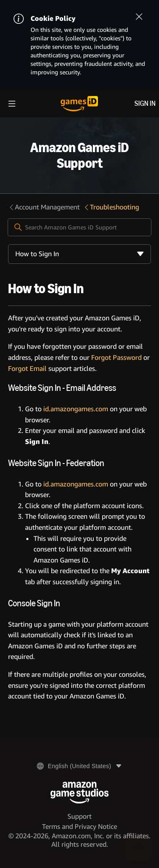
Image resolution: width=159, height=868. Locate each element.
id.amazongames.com (76, 409)
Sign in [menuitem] (145, 103)
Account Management (44, 207)
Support (79, 816)
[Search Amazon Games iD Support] (80, 227)
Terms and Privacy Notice (79, 827)
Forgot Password (116, 358)
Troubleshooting (111, 207)
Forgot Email (27, 369)
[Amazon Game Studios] (79, 793)
